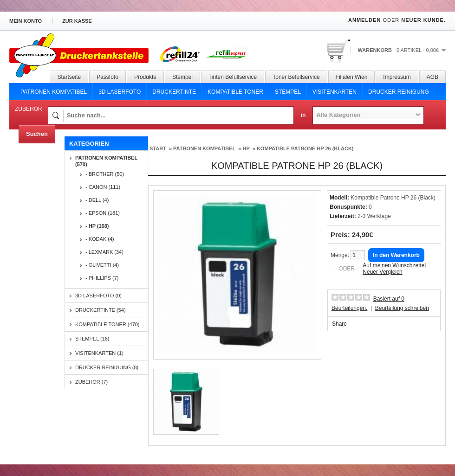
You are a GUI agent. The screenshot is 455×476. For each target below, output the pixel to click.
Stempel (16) (92, 339)
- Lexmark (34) (104, 252)
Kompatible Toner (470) (107, 324)
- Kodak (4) (100, 239)
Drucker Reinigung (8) (107, 367)
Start (158, 148)
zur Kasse (77, 21)
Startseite (69, 77)
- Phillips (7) (102, 278)
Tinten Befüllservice (233, 77)
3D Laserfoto (120, 92)
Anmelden (364, 20)
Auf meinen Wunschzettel (394, 265)
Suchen (37, 134)
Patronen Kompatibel (54, 92)
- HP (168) (97, 226)
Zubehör (29, 109)
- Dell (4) (97, 200)
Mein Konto (26, 21)
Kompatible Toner (235, 92)
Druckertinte (174, 92)
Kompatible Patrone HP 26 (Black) (305, 148)
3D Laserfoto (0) (98, 296)
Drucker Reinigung (399, 92)
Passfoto (107, 77)
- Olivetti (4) (102, 265)
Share (339, 324)
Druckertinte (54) (101, 310)
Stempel (182, 77)
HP (246, 148)
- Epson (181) (103, 213)
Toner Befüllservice (296, 77)
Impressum (397, 77)
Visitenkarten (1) (99, 353)
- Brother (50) (105, 174)
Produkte (145, 77)
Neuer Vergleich (382, 272)
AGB (432, 77)
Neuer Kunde (422, 20)
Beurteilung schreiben (402, 308)
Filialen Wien (352, 77)
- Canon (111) (103, 187)
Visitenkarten (335, 92)
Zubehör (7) (91, 382)
